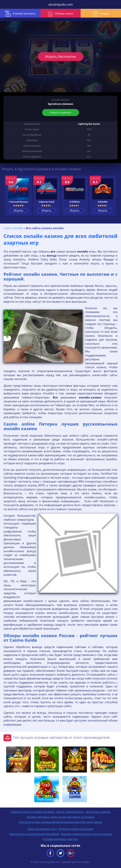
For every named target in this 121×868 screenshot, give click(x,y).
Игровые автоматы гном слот (60, 839)
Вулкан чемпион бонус (70, 812)
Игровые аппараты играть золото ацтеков (86, 834)
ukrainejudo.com (61, 4)
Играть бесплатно (60, 57)
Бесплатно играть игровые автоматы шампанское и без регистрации (60, 822)
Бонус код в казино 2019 (42, 829)
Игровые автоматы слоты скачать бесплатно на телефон (60, 817)
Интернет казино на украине (76, 829)
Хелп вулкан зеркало (98, 812)
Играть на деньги (61, 112)
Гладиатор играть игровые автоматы (33, 812)
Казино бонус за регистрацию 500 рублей (34, 834)
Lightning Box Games (89, 124)
